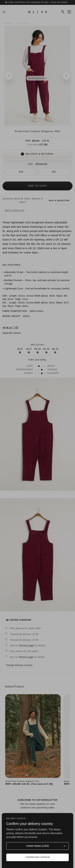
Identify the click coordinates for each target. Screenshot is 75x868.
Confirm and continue (37, 857)
